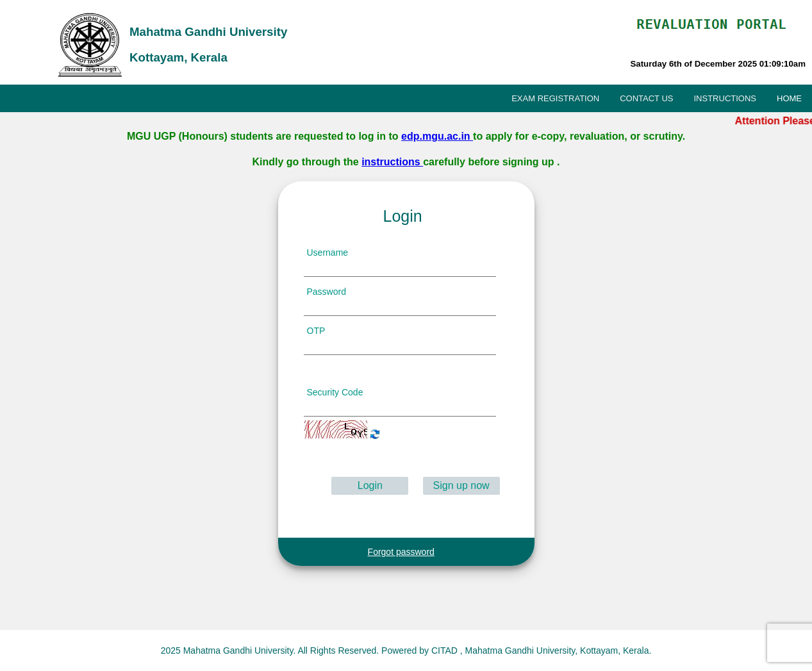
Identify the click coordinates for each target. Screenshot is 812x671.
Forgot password (401, 552)
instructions (392, 162)
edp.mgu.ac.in (437, 136)
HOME (789, 98)
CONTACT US (646, 98)
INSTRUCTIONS (725, 98)
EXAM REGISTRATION (555, 98)
